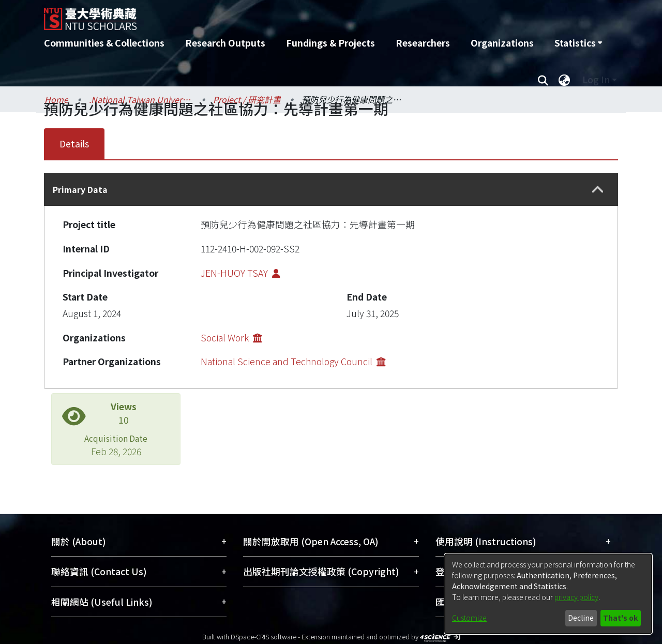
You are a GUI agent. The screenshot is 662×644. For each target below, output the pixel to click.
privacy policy (576, 597)
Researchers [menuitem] (423, 43)
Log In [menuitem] (596, 79)
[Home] (275, 15)
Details (74, 144)
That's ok (620, 618)
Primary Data (80, 189)
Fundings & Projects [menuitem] (330, 43)
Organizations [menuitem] (502, 43)
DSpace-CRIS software (264, 636)
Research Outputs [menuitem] (225, 43)
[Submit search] (543, 80)
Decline (581, 618)
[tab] (331, 189)
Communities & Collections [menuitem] (104, 43)
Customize (469, 618)
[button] (598, 190)
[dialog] (548, 594)
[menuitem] (578, 43)
